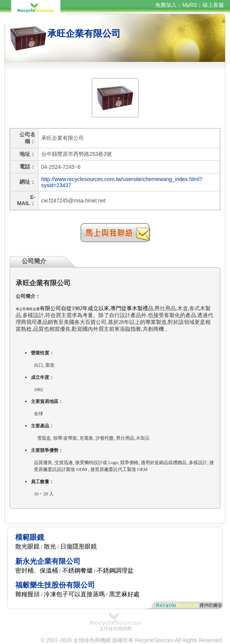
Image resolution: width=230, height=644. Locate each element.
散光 (50, 546)
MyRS (190, 5)
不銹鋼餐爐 (77, 570)
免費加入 (166, 5)
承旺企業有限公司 (84, 33)
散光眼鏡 (27, 546)
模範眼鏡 (30, 537)
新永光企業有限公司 (48, 561)
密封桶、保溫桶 (37, 570)
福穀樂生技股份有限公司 (55, 585)
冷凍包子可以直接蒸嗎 (74, 594)
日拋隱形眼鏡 (79, 546)
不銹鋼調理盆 (115, 570)
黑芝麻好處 (124, 594)
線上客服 (213, 5)
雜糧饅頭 (27, 594)
